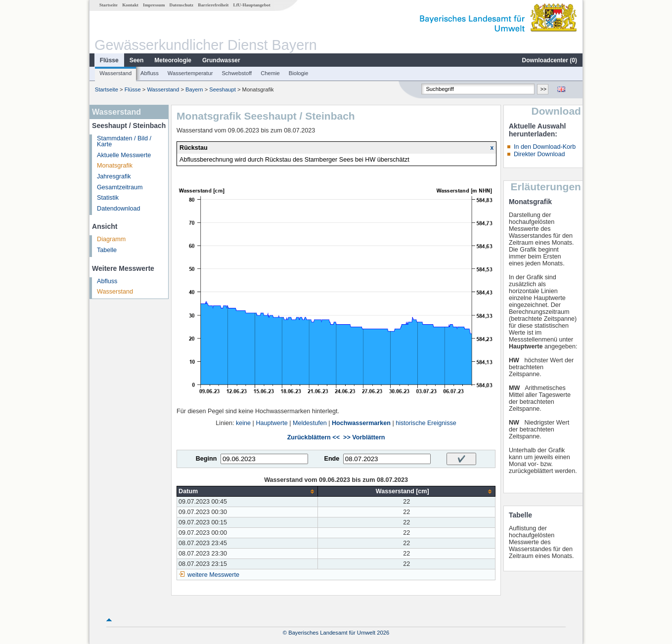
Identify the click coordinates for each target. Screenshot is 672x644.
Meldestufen (310, 423)
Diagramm (111, 239)
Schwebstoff (237, 73)
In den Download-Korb (545, 147)
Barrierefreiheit (213, 5)
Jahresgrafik (114, 176)
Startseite (109, 5)
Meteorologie (173, 60)
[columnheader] (247, 492)
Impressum (154, 5)
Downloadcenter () (550, 60)
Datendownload (119, 209)
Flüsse (109, 60)
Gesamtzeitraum (120, 187)
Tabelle (107, 250)
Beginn (206, 459)
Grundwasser (221, 60)
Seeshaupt (223, 89)
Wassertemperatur (190, 73)
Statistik (108, 198)
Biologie (299, 73)
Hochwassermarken (361, 423)
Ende (332, 459)
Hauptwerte (271, 423)
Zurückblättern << (314, 437)
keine (243, 423)
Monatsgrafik (115, 166)
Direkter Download (539, 154)
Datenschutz (182, 5)
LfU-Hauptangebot (252, 5)
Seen (137, 60)
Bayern (194, 89)
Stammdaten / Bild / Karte (124, 142)
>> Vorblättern (364, 437)
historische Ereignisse (426, 423)
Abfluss (150, 73)
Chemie (270, 73)
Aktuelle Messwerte (124, 155)
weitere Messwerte (213, 575)
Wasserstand (115, 73)
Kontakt (130, 5)
